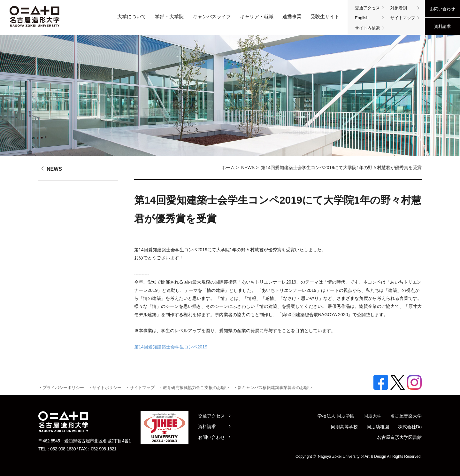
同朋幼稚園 (378, 427)
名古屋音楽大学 (406, 416)
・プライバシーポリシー (61, 388)
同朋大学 (372, 416)
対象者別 (399, 8)
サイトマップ (403, 18)
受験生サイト (325, 16)
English (362, 18)
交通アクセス (367, 8)
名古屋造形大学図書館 (399, 437)
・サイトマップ (140, 388)
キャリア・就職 (257, 16)
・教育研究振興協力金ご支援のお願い (194, 388)
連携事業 (292, 16)
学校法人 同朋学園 (336, 416)
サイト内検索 (367, 28)
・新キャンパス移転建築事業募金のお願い (273, 388)
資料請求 (442, 26)
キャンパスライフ (212, 16)
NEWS (248, 168)
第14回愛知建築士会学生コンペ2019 (171, 347)
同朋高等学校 (344, 427)
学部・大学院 (169, 16)
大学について (132, 16)
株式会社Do (410, 427)
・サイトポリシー (105, 388)
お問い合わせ (442, 9)
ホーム (228, 168)
